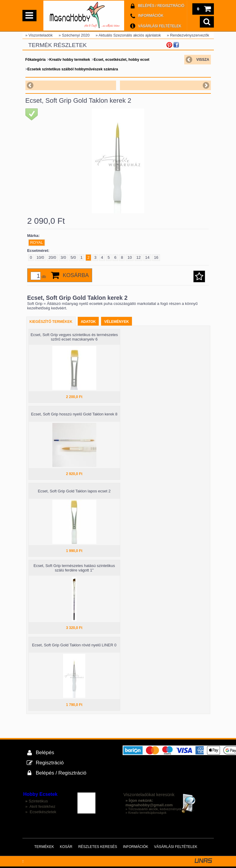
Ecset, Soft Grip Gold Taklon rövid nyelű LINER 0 (74, 645)
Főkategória (36, 60)
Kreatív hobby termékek (70, 60)
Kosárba (76, 275)
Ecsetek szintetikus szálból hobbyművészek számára (73, 69)
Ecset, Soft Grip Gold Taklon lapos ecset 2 (74, 491)
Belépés (45, 753)
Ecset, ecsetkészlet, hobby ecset (121, 60)
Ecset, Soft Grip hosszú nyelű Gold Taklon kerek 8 (74, 414)
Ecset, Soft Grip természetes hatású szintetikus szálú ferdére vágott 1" (74, 568)
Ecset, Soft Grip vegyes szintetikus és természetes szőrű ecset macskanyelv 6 (74, 337)
